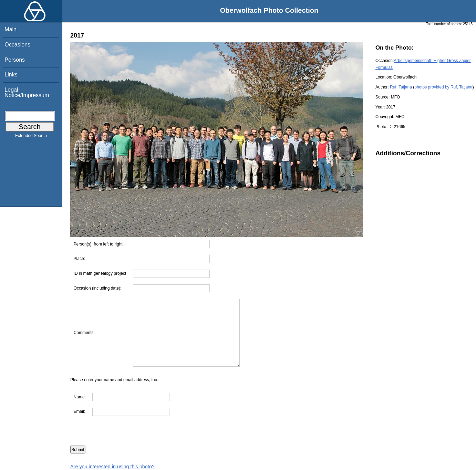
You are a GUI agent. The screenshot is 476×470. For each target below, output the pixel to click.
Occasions (17, 45)
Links (11, 75)
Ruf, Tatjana (401, 87)
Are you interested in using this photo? (112, 467)
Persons (15, 60)
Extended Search (31, 137)
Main (11, 29)
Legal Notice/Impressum (27, 92)
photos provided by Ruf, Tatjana (443, 87)
